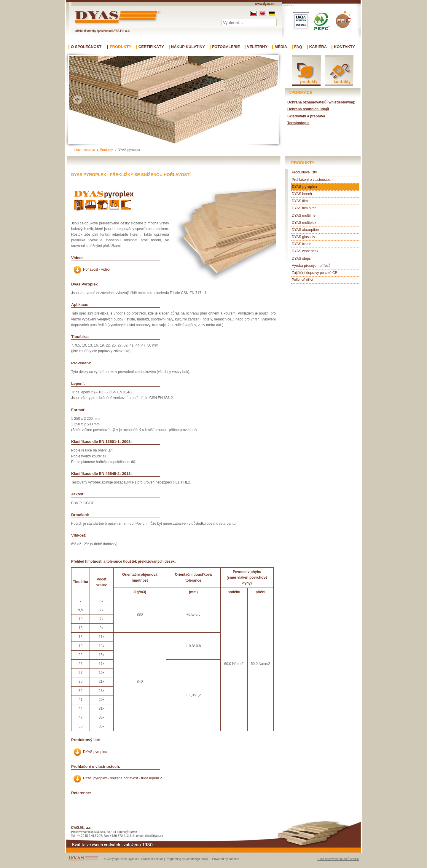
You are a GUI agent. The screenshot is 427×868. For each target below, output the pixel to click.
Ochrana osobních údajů (308, 109)
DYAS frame (302, 244)
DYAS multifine (304, 216)
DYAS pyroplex (95, 752)
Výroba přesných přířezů (311, 266)
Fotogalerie (226, 47)
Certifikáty (151, 47)
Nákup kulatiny (188, 47)
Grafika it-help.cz (152, 859)
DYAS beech (302, 194)
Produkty (121, 47)
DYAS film (300, 201)
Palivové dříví (302, 280)
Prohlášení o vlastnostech (312, 180)
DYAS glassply (303, 237)
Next (269, 100)
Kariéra (318, 47)
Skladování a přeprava (306, 116)
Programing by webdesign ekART (188, 859)
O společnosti (87, 47)
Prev (78, 100)
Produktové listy (304, 172)
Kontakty (344, 47)
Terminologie (298, 123)
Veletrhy (257, 47)
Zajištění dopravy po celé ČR (315, 273)
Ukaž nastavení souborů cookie (338, 859)
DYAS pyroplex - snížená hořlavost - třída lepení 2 (122, 778)
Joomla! (234, 859)
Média (281, 47)
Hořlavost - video (96, 269)
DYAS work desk (305, 251)
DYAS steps (301, 259)
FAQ (298, 47)
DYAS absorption (305, 230)
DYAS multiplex (304, 223)
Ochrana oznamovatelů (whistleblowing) (321, 102)
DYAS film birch (304, 208)
